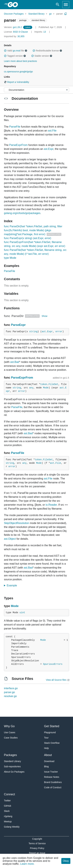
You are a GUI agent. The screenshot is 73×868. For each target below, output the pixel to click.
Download (49, 761)
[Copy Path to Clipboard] (66, 14)
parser (60, 14)
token (44, 384)
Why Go (9, 726)
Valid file (16, 51)
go (50, 14)
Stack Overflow (52, 743)
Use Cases (10, 732)
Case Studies (11, 738)
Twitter (7, 801)
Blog (46, 766)
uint (22, 613)
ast (44, 332)
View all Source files (56, 680)
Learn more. (27, 864)
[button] (5, 51)
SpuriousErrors (53, 664)
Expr (50, 332)
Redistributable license (47, 51)
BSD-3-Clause (20, 32)
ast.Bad (15, 362)
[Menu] (36, 90)
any (31, 388)
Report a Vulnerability (17, 82)
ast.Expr (49, 149)
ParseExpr (18, 325)
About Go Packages (14, 772)
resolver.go (10, 696)
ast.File (52, 131)
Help (46, 748)
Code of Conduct (53, 787)
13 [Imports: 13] (40, 32)
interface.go (11, 688)
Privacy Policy (37, 848)
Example (13, 585)
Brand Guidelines (53, 782)
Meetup (8, 821)
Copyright (37, 839)
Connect (9, 794)
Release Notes (52, 777)
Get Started (52, 726)
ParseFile (15, 127)
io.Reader (51, 505)
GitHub (8, 806)
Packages (10, 755)
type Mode (10, 258)
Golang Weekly (12, 827)
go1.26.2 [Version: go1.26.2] (13, 27)
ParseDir (18, 316)
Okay (66, 861)
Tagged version (15, 56)
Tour (46, 738)
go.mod (17, 51)
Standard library (36, 14)
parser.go (9, 692)
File (58, 463)
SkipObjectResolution (17, 523)
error (59, 332)
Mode (46, 388)
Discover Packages (14, 14)
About (48, 755)
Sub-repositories (12, 766)
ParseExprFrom (18, 145)
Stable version (42, 56)
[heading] (14, 5)
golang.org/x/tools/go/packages (22, 213)
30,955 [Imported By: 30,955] (14, 36)
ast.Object (10, 539)
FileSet (53, 384)
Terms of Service (37, 843)
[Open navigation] (66, 5)
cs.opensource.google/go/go (18, 72)
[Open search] (58, 5)
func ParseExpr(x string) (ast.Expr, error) (28, 238)
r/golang (8, 816)
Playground (50, 732)
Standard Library (12, 761)
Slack (7, 811)
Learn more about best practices (20, 61)
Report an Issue (37, 853)
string (33, 332)
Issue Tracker (51, 772)
